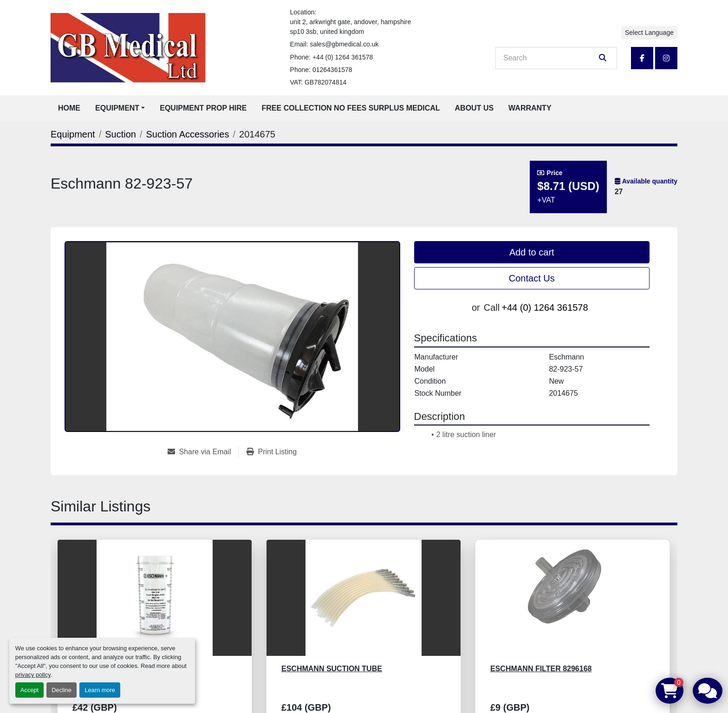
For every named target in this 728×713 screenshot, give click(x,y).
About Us (474, 108)
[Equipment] (73, 134)
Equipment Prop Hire (203, 108)
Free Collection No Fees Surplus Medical (351, 108)
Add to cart (532, 252)
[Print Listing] (272, 452)
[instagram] (666, 58)
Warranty (530, 108)
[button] (120, 108)
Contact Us (532, 278)
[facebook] (642, 58)
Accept (29, 690)
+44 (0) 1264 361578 (343, 57)
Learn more (100, 690)
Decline (62, 690)
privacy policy (33, 675)
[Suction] (120, 134)
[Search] (550, 58)
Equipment (117, 108)
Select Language (649, 33)
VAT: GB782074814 (318, 82)
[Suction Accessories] (187, 134)
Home (69, 108)
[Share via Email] (203, 452)
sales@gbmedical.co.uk (344, 44)
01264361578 (332, 70)
